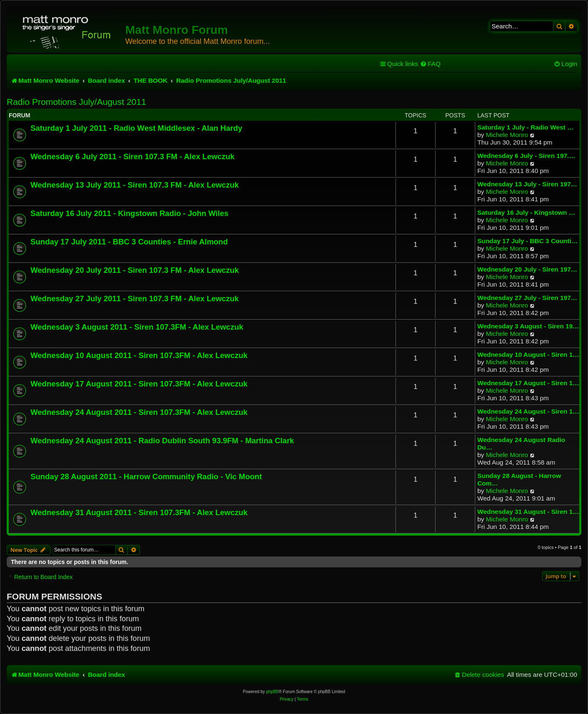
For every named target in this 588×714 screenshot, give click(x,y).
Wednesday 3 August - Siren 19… (528, 326)
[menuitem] (430, 64)
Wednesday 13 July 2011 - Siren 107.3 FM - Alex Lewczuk (135, 185)
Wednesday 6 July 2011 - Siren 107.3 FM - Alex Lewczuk (133, 156)
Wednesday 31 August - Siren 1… (528, 512)
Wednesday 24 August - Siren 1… (528, 411)
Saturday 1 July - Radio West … (526, 127)
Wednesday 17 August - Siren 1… (528, 383)
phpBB (272, 692)
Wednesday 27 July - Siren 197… (527, 298)
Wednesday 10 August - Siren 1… (528, 354)
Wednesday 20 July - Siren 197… (527, 269)
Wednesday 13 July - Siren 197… (527, 184)
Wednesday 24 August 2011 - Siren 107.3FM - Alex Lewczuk (139, 412)
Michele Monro (507, 135)
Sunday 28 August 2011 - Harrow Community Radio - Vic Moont (146, 476)
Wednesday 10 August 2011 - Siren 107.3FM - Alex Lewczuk (139, 355)
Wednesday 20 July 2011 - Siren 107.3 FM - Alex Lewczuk (135, 270)
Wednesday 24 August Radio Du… (521, 443)
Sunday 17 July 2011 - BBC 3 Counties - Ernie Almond (129, 242)
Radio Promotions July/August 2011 (76, 102)
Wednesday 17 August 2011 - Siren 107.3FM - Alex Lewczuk (139, 384)
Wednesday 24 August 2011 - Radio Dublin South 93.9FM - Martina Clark (162, 441)
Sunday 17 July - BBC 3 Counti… (527, 241)
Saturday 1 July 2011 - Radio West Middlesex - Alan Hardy (136, 128)
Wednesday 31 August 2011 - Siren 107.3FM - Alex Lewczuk (139, 512)
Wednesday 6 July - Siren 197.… (526, 156)
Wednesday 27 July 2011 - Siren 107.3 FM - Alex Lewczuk (135, 299)
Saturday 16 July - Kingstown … (526, 212)
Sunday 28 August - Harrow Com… (519, 479)
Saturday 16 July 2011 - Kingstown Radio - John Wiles (129, 213)
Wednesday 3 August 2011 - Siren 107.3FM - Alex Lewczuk (137, 327)
